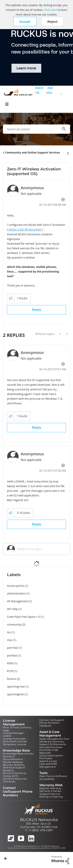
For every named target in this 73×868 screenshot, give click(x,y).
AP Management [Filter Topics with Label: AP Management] (18, 601)
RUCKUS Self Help (39, 95)
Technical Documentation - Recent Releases (14, 759)
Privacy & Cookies (29, 848)
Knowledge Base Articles (18, 754)
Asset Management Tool (54, 739)
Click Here (50, 10)
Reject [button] (52, 22)
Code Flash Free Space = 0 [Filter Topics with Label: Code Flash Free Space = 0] (23, 617)
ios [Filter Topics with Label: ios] (9, 632)
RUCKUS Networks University (15, 780)
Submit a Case (48, 761)
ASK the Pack (50, 95)
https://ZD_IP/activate (25, 230)
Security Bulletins (14, 765)
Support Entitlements (53, 744)
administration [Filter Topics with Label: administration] (16, 593)
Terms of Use (13, 848)
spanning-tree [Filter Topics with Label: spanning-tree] (16, 686)
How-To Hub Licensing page (17, 729)
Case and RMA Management (48, 765)
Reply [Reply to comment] (36, 428)
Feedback (45, 726)
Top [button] (5, 859)
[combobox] (36, 129)
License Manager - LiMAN (14, 734)
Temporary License (15, 744)
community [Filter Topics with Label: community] (14, 624)
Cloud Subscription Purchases (51, 757)
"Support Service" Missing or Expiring (51, 795)
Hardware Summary (52, 742)
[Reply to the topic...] (42, 549)
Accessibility (47, 779)
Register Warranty (51, 788)
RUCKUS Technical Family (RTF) (15, 774)
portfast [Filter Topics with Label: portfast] (12, 655)
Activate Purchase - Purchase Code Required (52, 750)
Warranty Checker (50, 791)
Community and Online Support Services (33, 152)
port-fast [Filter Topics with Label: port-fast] (12, 648)
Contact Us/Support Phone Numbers (52, 721)
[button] (25, 22)
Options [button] (68, 153)
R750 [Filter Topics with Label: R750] (10, 671)
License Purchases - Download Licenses (15, 740)
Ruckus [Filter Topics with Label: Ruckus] (12, 679)
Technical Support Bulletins (14, 769)
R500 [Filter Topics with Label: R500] (10, 663)
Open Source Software (53, 776)
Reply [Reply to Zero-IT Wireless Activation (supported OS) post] (36, 310)
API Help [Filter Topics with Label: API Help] (12, 609)
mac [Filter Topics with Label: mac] (10, 640)
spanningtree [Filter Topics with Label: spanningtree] (15, 694)
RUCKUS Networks (39, 820)
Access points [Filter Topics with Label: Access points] (16, 586)
